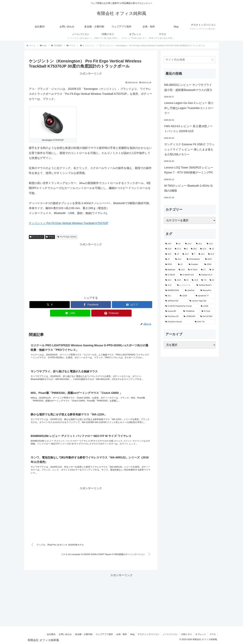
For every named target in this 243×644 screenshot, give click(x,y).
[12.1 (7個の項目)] (202, 254)
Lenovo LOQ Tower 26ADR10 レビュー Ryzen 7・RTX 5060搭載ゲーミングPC (189, 170)
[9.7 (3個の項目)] (204, 270)
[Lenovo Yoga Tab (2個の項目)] (202, 301)
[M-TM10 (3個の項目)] (193, 270)
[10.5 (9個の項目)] (168, 254)
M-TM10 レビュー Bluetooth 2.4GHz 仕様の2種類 (189, 188)
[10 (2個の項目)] (212, 280)
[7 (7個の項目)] (194, 254)
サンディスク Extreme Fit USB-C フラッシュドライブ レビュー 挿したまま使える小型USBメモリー (189, 149)
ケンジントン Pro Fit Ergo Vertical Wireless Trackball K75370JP (68, 223)
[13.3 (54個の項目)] (189, 244)
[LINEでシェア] (70, 313)
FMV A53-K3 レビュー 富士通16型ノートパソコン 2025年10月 (188, 129)
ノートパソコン (170, 634)
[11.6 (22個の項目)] (210, 244)
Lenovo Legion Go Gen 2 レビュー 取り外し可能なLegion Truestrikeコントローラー (189, 108)
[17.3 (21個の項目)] (178, 249)
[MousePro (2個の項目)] (207, 291)
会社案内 (51, 634)
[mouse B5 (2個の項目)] (173, 311)
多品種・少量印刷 (84, 634)
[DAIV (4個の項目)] (210, 259)
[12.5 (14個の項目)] (203, 249)
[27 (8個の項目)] (177, 254)
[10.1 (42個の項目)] (200, 244)
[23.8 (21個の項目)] (168, 249)
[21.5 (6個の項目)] (211, 254)
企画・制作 (122, 634)
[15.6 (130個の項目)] (169, 244)
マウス (50, 237)
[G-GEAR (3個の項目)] (171, 275)
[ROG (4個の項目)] (170, 265)
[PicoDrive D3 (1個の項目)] (173, 317)
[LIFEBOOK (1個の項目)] (190, 317)
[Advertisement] (91, 269)
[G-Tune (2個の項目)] (208, 311)
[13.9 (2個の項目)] (195, 280)
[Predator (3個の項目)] (195, 265)
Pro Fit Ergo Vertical (67, 237)
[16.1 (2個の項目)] (171, 296)
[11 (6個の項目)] (169, 259)
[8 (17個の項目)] (186, 249)
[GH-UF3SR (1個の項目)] (207, 317)
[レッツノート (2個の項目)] (185, 285)
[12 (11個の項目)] (212, 249)
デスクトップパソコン (148, 634)
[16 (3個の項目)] (212, 270)
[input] (190, 60)
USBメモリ (187, 634)
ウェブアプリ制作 (104, 634)
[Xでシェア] (50, 305)
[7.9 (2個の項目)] (204, 280)
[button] (213, 60)
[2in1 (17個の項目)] (194, 249)
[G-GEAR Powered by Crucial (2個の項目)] (181, 306)
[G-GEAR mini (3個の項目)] (188, 275)
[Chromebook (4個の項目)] (194, 259)
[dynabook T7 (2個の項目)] (205, 296)
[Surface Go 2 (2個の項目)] (207, 275)
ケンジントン (37, 237)
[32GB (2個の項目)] (186, 296)
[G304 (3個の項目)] (209, 265)
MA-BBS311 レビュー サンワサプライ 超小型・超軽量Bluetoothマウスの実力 (188, 87)
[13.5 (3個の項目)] (182, 270)
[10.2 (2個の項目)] (168, 280)
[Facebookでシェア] (91, 305)
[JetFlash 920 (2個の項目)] (176, 301)
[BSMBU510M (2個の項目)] (173, 291)
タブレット (201, 634)
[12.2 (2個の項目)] (170, 285)
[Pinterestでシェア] (111, 313)
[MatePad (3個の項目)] (170, 270)
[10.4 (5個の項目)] (179, 259)
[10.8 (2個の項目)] (178, 280)
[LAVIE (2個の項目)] (207, 306)
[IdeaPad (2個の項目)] (191, 291)
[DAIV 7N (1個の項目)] (204, 322)
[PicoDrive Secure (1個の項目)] (178, 322)
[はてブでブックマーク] (132, 305)
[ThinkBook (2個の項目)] (191, 311)
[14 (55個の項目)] (179, 244)
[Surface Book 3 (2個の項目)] (205, 285)
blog (132, 634)
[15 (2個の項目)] (186, 280)
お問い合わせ (65, 634)
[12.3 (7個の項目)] (186, 254)
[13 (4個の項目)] (182, 265)
